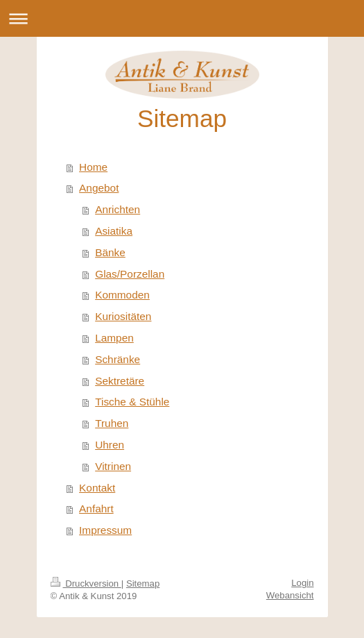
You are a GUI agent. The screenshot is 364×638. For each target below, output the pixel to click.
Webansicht (290, 595)
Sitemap (143, 584)
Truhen (112, 423)
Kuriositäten (123, 316)
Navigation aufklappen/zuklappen (182, 18)
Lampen (114, 338)
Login (302, 583)
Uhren (110, 445)
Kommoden (122, 295)
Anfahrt (96, 509)
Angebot (99, 188)
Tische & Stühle (132, 402)
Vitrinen (113, 466)
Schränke (118, 359)
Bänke (110, 252)
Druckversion (86, 584)
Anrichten (118, 209)
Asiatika (114, 231)
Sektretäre (120, 381)
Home (93, 167)
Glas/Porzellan (130, 274)
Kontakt (97, 488)
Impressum (105, 530)
